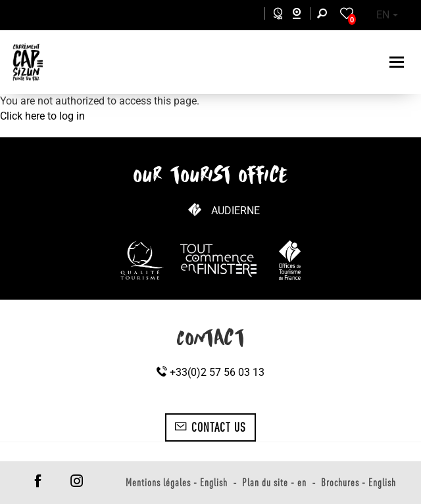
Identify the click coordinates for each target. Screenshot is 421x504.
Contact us (210, 427)
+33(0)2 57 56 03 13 (210, 372)
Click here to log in (42, 116)
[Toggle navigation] (398, 62)
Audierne (235, 211)
